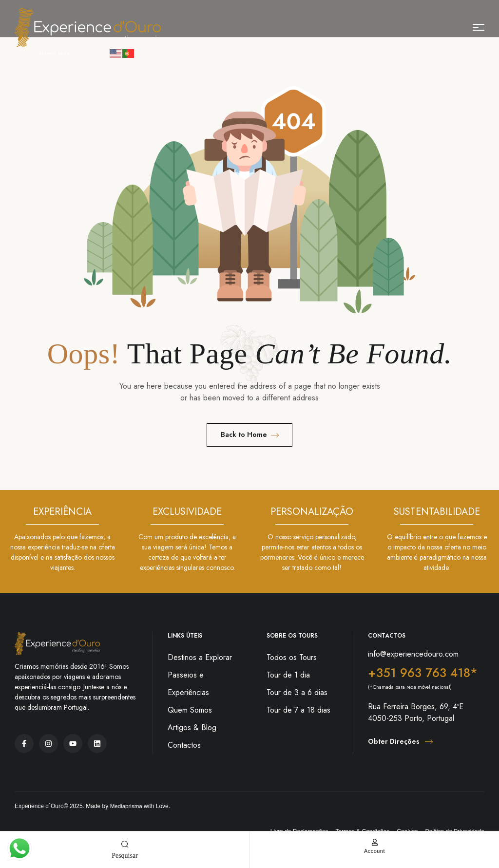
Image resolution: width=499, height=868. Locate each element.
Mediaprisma (127, 806)
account (374, 850)
